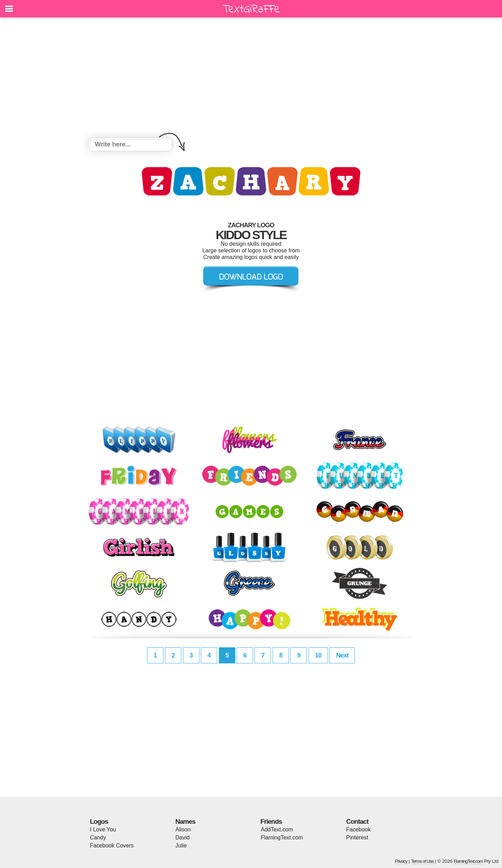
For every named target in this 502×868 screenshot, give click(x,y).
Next (342, 655)
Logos (99, 821)
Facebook (358, 829)
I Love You (103, 829)
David (182, 837)
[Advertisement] (251, 78)
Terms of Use (422, 861)
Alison (183, 829)
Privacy (401, 861)
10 (318, 655)
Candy (98, 837)
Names (185, 821)
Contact (357, 821)
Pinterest (357, 837)
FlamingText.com (282, 837)
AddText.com (277, 829)
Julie (181, 846)
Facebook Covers (112, 846)
